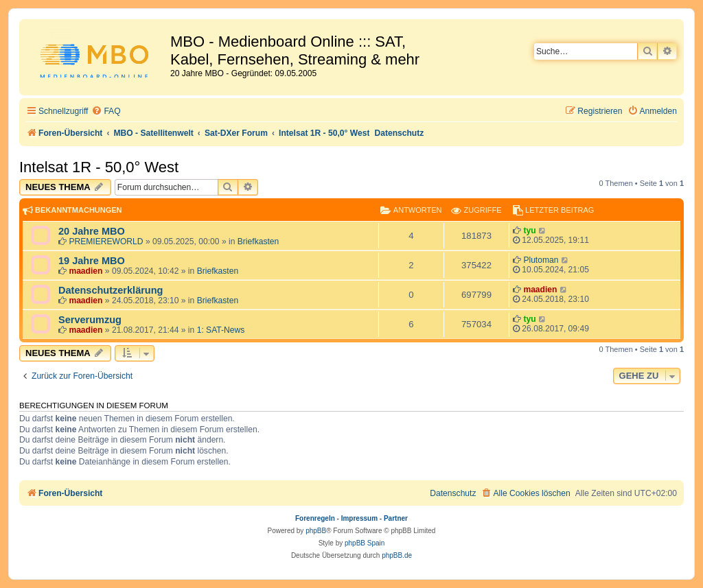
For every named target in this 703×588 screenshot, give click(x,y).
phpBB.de (397, 555)
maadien (85, 271)
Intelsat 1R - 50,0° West (99, 167)
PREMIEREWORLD (106, 242)
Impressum (359, 518)
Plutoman (541, 260)
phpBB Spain (365, 543)
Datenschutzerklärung (111, 290)
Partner (396, 518)
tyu (529, 231)
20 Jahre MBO (92, 231)
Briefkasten (258, 242)
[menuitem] (106, 111)
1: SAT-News (221, 330)
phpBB (316, 531)
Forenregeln (315, 518)
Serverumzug (90, 320)
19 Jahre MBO (92, 261)
